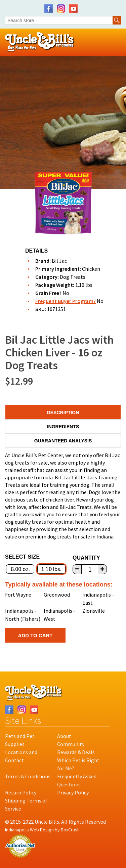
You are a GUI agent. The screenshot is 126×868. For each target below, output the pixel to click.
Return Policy (21, 792)
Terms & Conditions (28, 776)
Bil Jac (59, 261)
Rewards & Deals (76, 752)
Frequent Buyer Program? (66, 301)
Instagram (61, 9)
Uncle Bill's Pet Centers (40, 42)
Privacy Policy (73, 792)
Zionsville (94, 611)
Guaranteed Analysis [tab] (63, 441)
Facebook (49, 9)
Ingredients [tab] (63, 427)
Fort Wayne (18, 595)
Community (71, 744)
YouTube (73, 9)
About (64, 736)
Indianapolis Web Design (29, 830)
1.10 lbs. (51, 569)
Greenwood (57, 595)
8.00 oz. (20, 569)
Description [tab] (63, 413)
